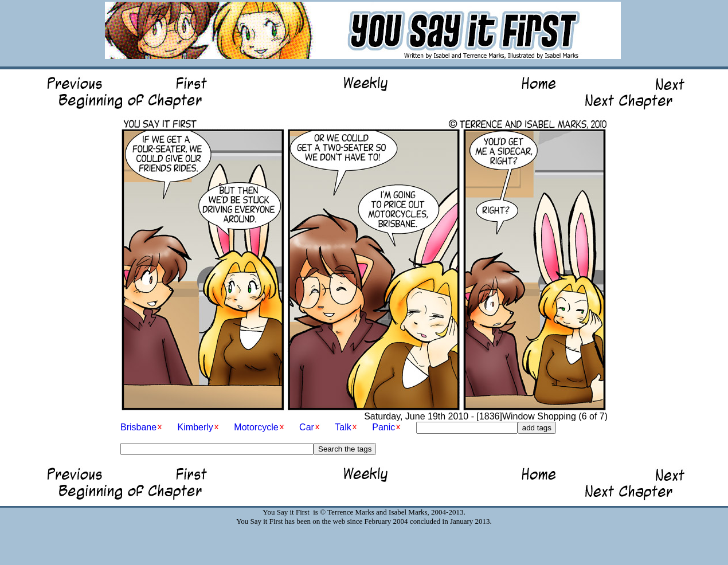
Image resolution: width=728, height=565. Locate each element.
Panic (383, 427)
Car (307, 427)
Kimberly (195, 427)
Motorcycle (256, 427)
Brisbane (138, 427)
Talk (343, 427)
